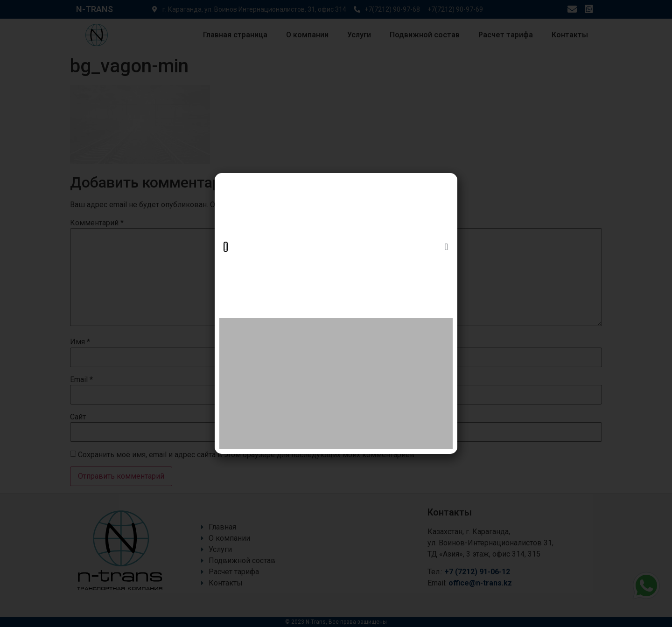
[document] (336, 313)
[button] (226, 247)
